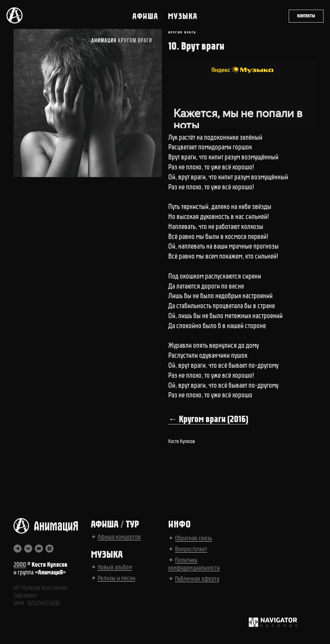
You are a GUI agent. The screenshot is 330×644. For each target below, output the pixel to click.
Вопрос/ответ (191, 552)
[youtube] (39, 551)
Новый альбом (115, 570)
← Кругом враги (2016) (208, 421)
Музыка (183, 16)
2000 (20, 567)
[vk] (28, 551)
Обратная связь (194, 541)
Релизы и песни (116, 581)
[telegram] (18, 551)
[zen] (49, 551)
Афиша (145, 16)
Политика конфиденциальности (194, 567)
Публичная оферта (197, 582)
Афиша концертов (119, 540)
